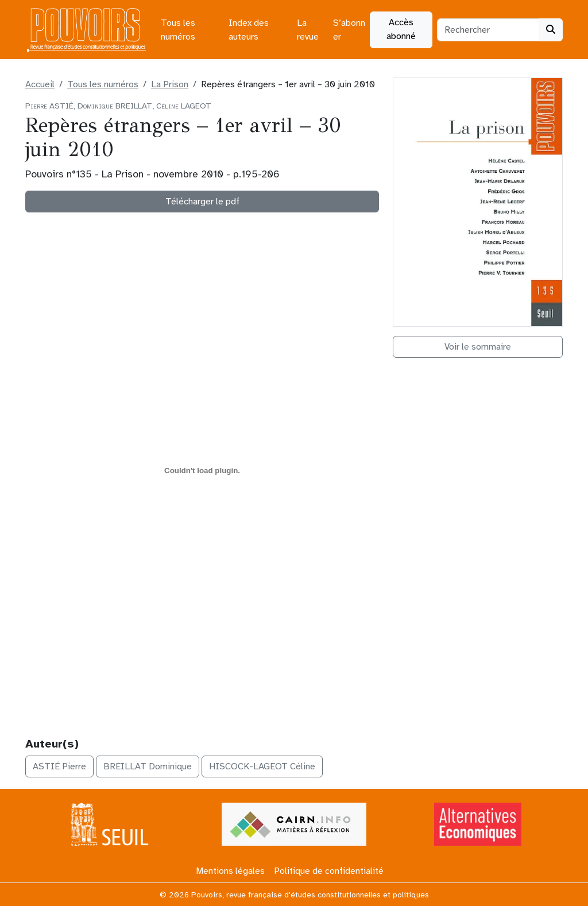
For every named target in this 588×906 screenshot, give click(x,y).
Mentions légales (230, 871)
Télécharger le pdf (202, 202)
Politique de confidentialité (329, 871)
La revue (308, 30)
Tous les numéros (178, 30)
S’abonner (349, 30)
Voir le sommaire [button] (478, 347)
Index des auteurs (249, 30)
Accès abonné (401, 29)
